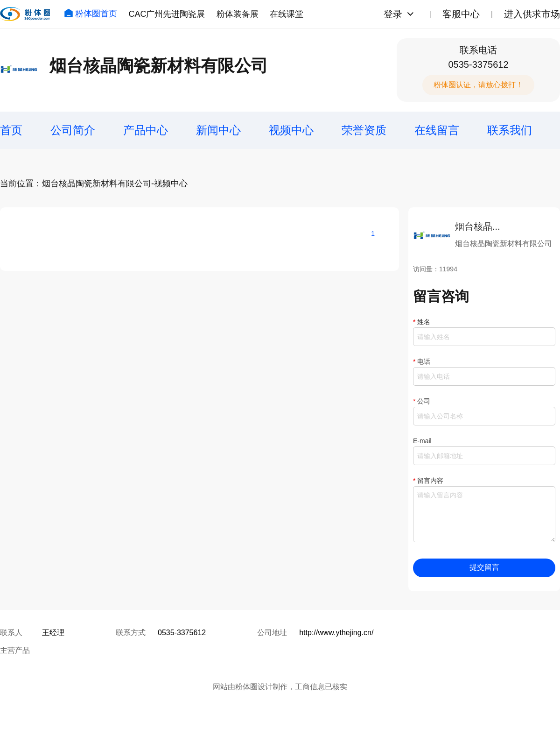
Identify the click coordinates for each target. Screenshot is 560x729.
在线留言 (437, 130)
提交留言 (484, 567)
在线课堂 (287, 14)
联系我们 (510, 130)
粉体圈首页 (91, 14)
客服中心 (461, 14)
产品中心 (146, 130)
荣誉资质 (364, 130)
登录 (393, 14)
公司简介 (73, 130)
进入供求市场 (532, 14)
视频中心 (291, 130)
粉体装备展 (238, 14)
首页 (11, 130)
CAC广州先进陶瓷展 (167, 14)
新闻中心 (218, 130)
